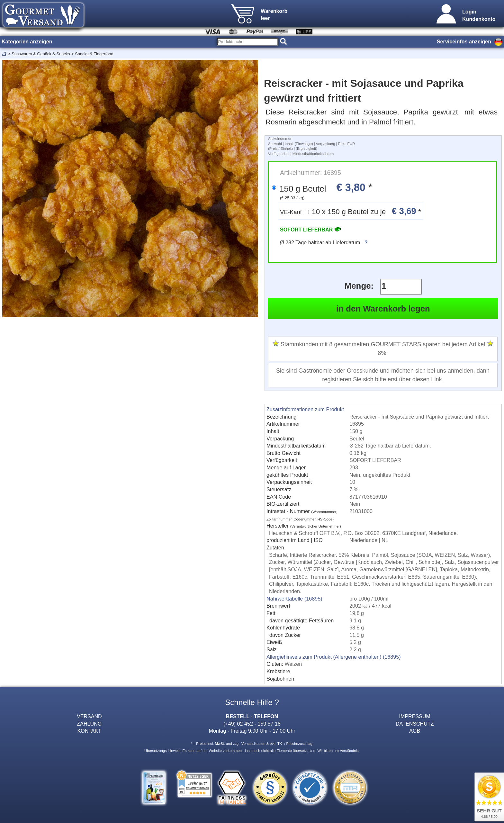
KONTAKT (89, 731)
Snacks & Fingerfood (94, 54)
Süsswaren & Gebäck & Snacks (41, 54)
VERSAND (89, 716)
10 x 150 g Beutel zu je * (351, 211)
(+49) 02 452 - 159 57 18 (252, 724)
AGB (415, 731)
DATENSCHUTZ (415, 724)
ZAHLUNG (89, 724)
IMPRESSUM (415, 716)
